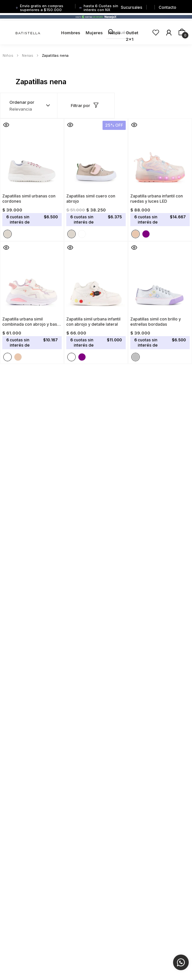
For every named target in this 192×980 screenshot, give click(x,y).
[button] (6, 125)
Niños (8, 55)
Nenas (28, 55)
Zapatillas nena (55, 55)
